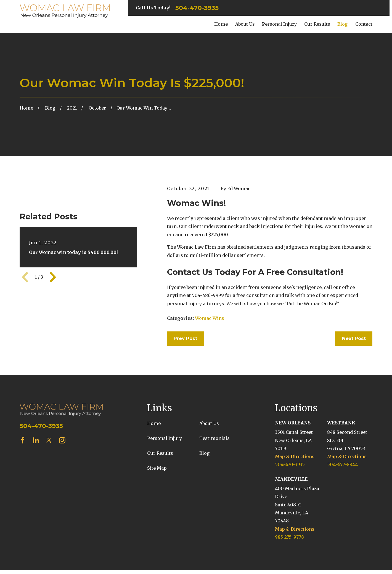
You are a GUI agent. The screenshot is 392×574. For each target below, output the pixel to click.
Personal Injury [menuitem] (279, 24)
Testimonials (214, 438)
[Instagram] (62, 440)
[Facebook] (23, 440)
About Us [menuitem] (245, 24)
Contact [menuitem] (364, 24)
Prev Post (185, 338)
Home (154, 423)
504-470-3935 (197, 8)
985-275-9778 (289, 537)
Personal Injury (165, 438)
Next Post (354, 338)
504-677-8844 (342, 464)
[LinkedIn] (36, 440)
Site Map (157, 468)
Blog (205, 453)
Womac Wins (210, 318)
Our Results (160, 453)
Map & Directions (295, 456)
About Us (209, 423)
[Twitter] (49, 440)
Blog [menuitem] (343, 24)
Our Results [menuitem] (317, 24)
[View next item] (53, 277)
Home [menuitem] (221, 24)
